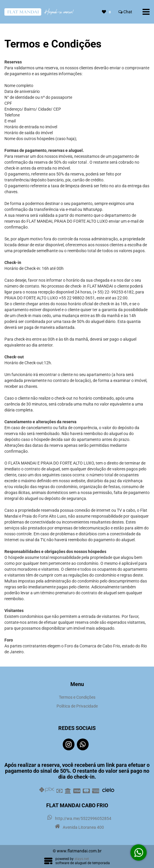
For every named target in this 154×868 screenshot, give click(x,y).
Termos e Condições (77, 697)
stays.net (82, 859)
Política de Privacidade (77, 706)
